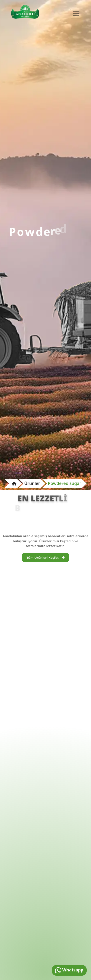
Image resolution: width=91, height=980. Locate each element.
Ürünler (32, 483)
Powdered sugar (65, 483)
